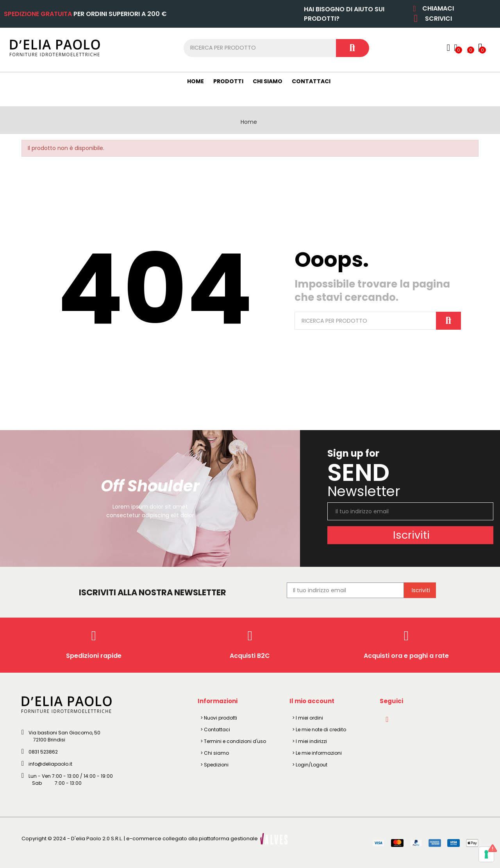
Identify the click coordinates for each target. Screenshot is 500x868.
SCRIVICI (438, 19)
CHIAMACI (438, 8)
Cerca (353, 48)
